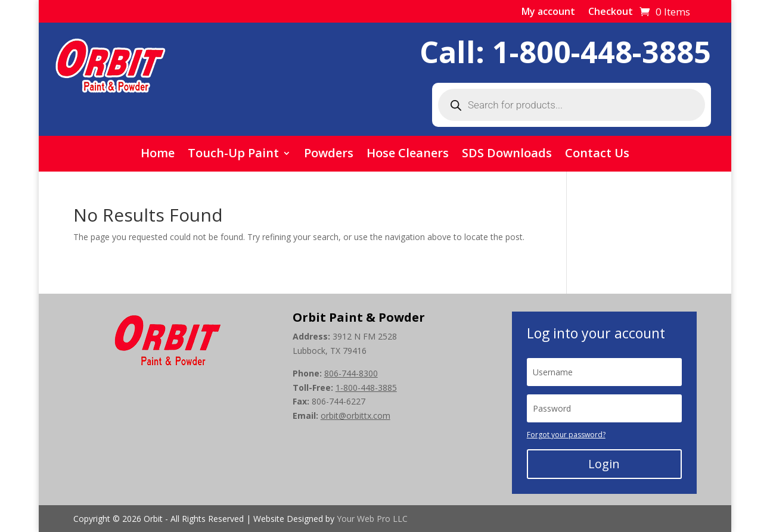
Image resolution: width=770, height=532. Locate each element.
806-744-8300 (351, 373)
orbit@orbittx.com (355, 416)
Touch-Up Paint (233, 155)
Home (158, 155)
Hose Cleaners (408, 155)
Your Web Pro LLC (372, 519)
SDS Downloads (507, 155)
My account (548, 13)
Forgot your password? (566, 435)
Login (604, 464)
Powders (329, 155)
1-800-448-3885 (602, 52)
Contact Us (597, 155)
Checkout (611, 13)
